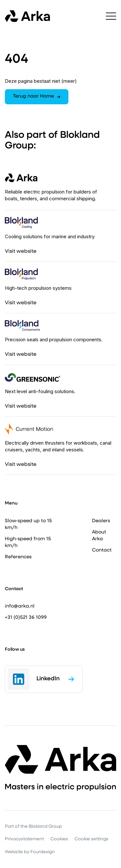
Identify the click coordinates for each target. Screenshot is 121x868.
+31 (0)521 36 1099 (26, 618)
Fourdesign (43, 852)
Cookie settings (91, 839)
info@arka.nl (20, 606)
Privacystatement (24, 839)
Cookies (59, 839)
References (18, 557)
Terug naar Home (37, 96)
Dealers (101, 521)
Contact (102, 550)
